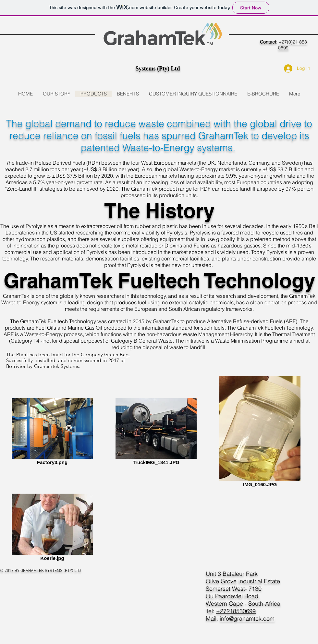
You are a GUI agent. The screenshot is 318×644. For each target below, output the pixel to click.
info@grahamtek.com (247, 619)
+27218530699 (236, 611)
